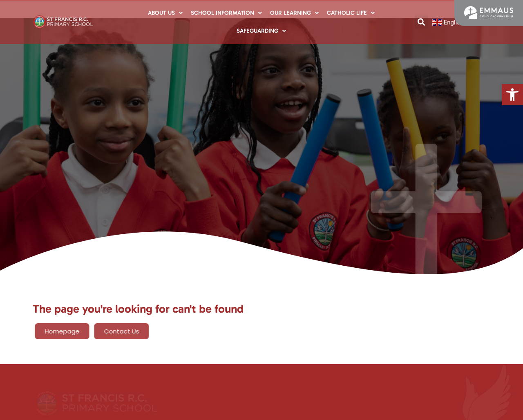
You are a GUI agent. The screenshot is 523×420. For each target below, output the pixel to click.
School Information (226, 13)
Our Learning (294, 13)
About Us (165, 13)
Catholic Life (351, 13)
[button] (512, 95)
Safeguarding (261, 31)
